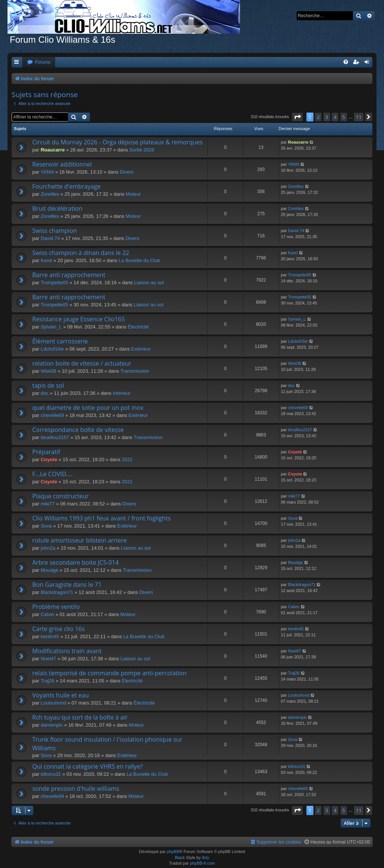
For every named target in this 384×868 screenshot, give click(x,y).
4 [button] (335, 117)
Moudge (49, 570)
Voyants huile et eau (61, 695)
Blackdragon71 (57, 592)
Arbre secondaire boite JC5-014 (76, 562)
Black (180, 858)
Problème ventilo (56, 607)
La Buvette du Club (139, 260)
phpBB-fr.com (203, 863)
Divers (127, 172)
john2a (48, 548)
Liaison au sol (149, 283)
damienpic (52, 725)
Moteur (133, 194)
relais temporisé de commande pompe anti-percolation (109, 673)
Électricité (138, 327)
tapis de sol (48, 385)
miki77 (48, 504)
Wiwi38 (48, 371)
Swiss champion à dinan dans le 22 (81, 253)
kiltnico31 (51, 774)
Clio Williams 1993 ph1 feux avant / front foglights (101, 518)
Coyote (49, 459)
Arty (205, 858)
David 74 (50, 238)
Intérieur (122, 393)
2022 (127, 459)
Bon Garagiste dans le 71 (67, 585)
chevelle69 (52, 415)
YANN (47, 172)
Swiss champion (55, 231)
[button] (297, 117)
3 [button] (327, 117)
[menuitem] (39, 62)
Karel (46, 260)
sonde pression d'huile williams (76, 789)
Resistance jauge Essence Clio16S (79, 319)
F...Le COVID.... (52, 474)
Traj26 (47, 681)
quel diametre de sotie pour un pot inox (88, 408)
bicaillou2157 (55, 437)
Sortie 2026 (142, 150)
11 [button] (359, 117)
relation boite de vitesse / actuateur (82, 363)
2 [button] (318, 117)
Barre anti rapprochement (69, 275)
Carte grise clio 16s (58, 629)
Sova (46, 526)
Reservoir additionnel (62, 164)
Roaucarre (52, 150)
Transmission (135, 371)
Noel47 (48, 659)
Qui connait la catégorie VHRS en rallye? (88, 766)
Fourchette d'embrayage (66, 186)
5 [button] (344, 117)
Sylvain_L (51, 327)
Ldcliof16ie (52, 349)
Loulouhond (53, 703)
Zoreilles (50, 194)
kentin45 (50, 636)
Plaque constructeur (61, 496)
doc (44, 393)
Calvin (47, 614)
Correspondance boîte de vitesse (78, 430)
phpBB (173, 852)
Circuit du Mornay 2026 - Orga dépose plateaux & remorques (117, 142)
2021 (127, 482)
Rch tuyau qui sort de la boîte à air (80, 717)
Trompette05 (54, 283)
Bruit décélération (57, 208)
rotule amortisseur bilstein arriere (79, 540)
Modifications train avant (67, 651)
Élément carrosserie (60, 341)
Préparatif (46, 452)
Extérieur (141, 349)
